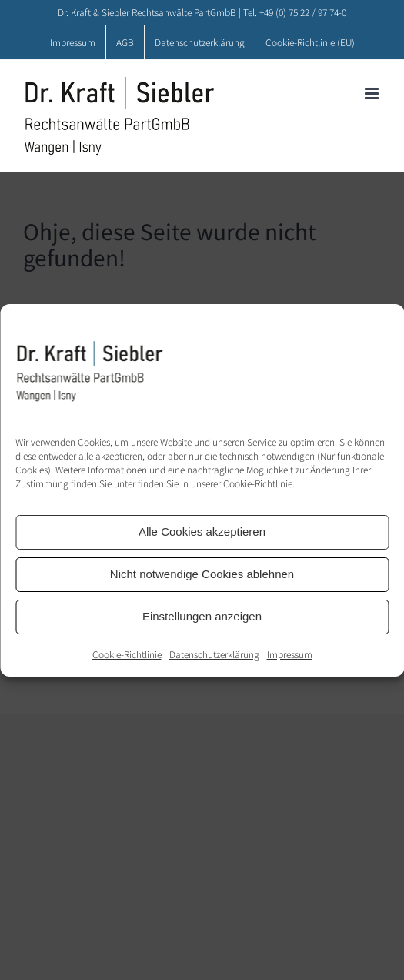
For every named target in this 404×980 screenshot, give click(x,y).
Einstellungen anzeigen (202, 616)
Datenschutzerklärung (214, 654)
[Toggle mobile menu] (373, 94)
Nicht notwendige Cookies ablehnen (202, 574)
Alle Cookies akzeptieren (202, 532)
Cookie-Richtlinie (127, 654)
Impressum (290, 654)
